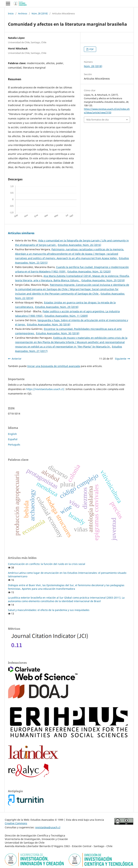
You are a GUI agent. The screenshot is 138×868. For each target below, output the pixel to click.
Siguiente (121, 359)
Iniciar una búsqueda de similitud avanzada (54, 366)
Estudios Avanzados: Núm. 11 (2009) (66, 316)
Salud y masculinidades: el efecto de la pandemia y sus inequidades (49, 610)
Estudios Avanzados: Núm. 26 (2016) (79, 245)
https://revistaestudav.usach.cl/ (45, 389)
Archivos (23, 13)
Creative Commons (16, 823)
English (12, 434)
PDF (91, 49)
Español (13, 439)
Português (14, 445)
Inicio (11, 13)
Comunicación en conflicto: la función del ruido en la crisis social (47, 564)
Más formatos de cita (97, 120)
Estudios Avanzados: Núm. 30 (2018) (49, 324)
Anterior (17, 359)
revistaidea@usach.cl (48, 827)
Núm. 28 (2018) (40, 13)
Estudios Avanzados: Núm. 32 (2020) (89, 271)
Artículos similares (21, 233)
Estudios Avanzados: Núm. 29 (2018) (103, 280)
